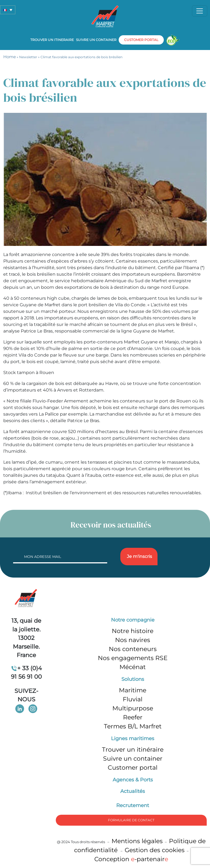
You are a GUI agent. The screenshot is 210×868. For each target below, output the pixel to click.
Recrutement (133, 805)
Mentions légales (137, 841)
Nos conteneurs (133, 649)
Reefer (133, 717)
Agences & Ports (133, 780)
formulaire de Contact (131, 820)
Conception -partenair (131, 859)
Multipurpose (133, 708)
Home (10, 57)
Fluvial (133, 699)
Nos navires (133, 640)
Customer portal (133, 768)
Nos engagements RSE (133, 658)
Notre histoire (133, 631)
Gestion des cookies (155, 850)
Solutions (133, 679)
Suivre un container (96, 40)
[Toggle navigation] (200, 11)
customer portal (141, 40)
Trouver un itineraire (52, 40)
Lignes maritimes (133, 738)
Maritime (133, 690)
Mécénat (133, 667)
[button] (8, 10)
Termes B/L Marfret (133, 726)
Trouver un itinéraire (133, 750)
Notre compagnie (133, 620)
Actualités (133, 791)
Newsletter (28, 57)
